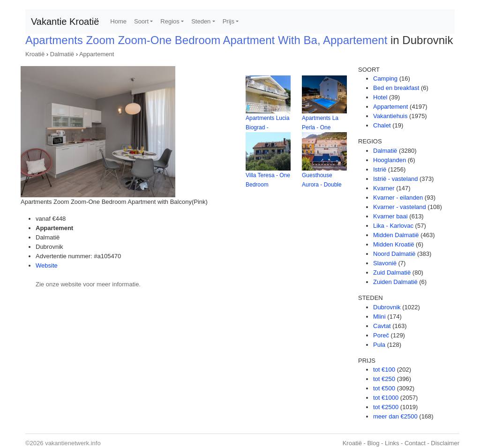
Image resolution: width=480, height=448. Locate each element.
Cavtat (382, 326)
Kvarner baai (390, 216)
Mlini (379, 317)
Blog (373, 443)
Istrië (380, 169)
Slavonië (385, 263)
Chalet (382, 125)
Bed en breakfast (396, 88)
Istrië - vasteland (395, 179)
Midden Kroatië (394, 244)
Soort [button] (141, 21)
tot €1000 (386, 398)
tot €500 (384, 388)
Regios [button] (170, 21)
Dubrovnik (387, 307)
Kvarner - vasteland (400, 207)
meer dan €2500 (395, 416)
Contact (415, 443)
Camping (385, 78)
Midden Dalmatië (396, 235)
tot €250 (384, 379)
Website (47, 265)
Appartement (97, 54)
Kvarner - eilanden (398, 198)
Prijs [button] (229, 21)
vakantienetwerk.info (73, 443)
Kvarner (384, 188)
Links (392, 443)
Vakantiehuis (390, 116)
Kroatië (35, 54)
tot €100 (384, 370)
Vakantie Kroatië (65, 22)
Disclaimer (445, 443)
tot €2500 (386, 407)
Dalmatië (62, 54)
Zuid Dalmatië (392, 273)
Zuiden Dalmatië (395, 282)
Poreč (381, 335)
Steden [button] (201, 21)
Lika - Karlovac (393, 226)
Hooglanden (390, 160)
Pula (379, 345)
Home (118, 21)
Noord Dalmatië (394, 254)
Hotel (380, 97)
